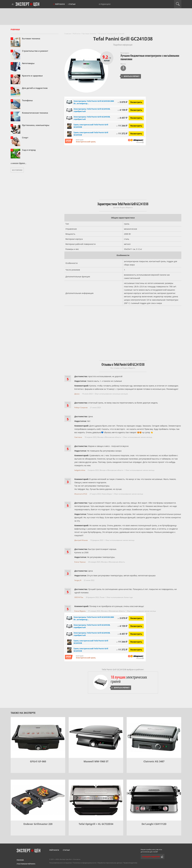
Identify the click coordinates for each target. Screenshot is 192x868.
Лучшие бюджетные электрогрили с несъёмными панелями (150, 57)
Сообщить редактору (151, 857)
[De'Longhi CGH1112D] (154, 800)
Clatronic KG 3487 (154, 761)
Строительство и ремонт (35, 51)
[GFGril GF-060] (38, 737)
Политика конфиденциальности (85, 863)
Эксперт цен (28, 4)
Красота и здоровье (32, 76)
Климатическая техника (35, 113)
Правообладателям (130, 863)
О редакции (105, 4)
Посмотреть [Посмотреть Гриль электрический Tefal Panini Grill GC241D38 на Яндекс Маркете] (136, 126)
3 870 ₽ (122, 102)
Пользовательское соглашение (61, 863)
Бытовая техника (31, 38)
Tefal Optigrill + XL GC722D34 (96, 824)
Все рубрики (17, 170)
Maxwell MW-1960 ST (96, 761)
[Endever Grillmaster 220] (38, 800)
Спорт (25, 138)
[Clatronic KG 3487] (154, 737)
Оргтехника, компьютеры (36, 125)
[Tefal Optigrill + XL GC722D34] (96, 800)
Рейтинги (60, 4)
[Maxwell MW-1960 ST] (96, 737)
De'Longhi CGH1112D (154, 824)
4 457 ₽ (122, 118)
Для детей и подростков (35, 88)
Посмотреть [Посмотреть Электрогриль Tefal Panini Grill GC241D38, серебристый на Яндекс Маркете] (136, 110)
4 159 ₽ (122, 110)
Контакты (77, 859)
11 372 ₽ (122, 133)
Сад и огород (29, 150)
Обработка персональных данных (110, 863)
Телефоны (27, 100)
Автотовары (28, 63)
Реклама (20, 860)
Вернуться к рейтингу (130, 76)
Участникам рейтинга (26, 864)
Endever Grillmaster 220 (38, 824)
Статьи (72, 4)
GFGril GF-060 (38, 761)
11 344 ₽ (122, 126)
